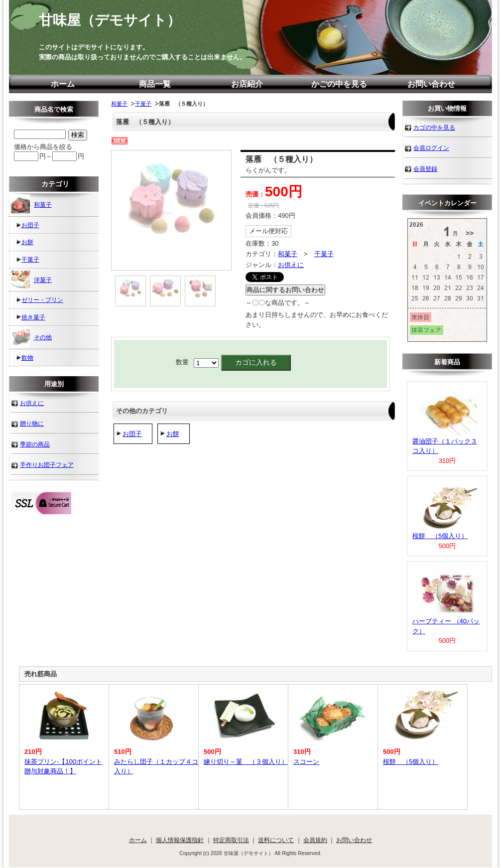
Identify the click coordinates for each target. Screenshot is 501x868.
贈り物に (32, 423)
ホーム (63, 84)
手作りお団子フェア (47, 465)
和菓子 (119, 104)
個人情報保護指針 (180, 840)
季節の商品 (35, 444)
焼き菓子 (33, 317)
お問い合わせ (431, 84)
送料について (276, 840)
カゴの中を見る (434, 127)
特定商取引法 (231, 840)
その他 (31, 337)
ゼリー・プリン (42, 300)
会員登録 (425, 169)
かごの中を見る (339, 84)
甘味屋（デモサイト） (110, 20)
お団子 (132, 434)
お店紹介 (247, 84)
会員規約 (315, 840)
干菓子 (143, 104)
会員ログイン (431, 148)
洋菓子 (31, 280)
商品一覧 (155, 84)
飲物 (27, 358)
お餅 (173, 434)
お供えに (291, 265)
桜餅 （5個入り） (440, 536)
